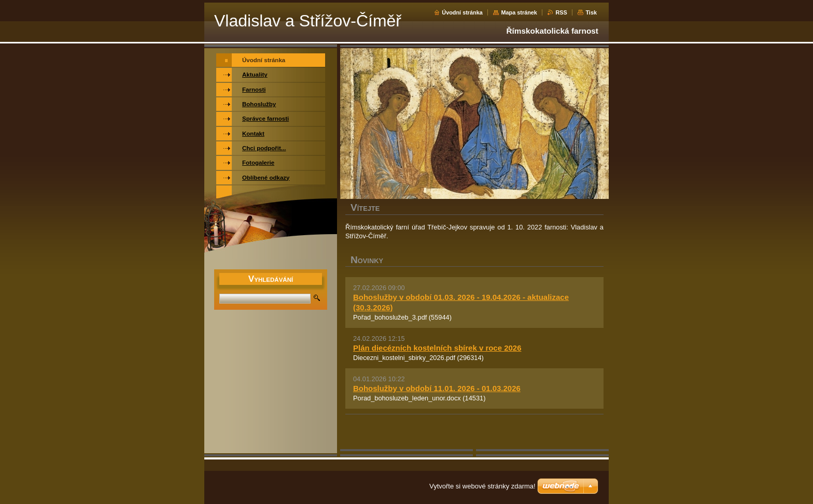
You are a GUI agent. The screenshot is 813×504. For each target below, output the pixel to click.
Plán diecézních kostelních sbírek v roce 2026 (437, 348)
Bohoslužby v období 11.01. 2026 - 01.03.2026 (437, 388)
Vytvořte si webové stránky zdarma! (482, 486)
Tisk (591, 12)
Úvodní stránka (462, 12)
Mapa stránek (519, 12)
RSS (561, 12)
